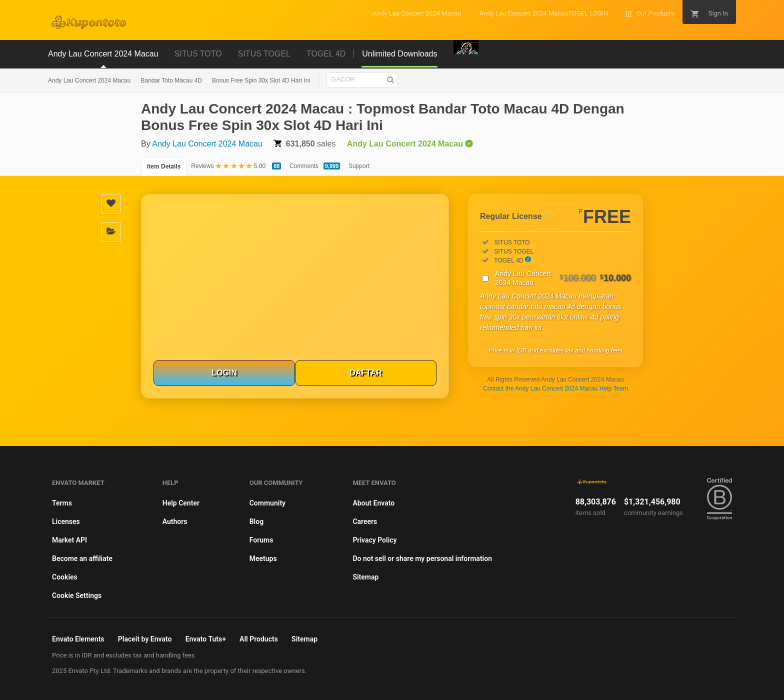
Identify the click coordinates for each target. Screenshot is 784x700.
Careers (365, 521)
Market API (69, 540)
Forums (261, 540)
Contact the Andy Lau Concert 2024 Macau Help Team (555, 388)
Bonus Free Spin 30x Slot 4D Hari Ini (261, 80)
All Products (259, 639)
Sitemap (365, 577)
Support (359, 166)
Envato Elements (78, 639)
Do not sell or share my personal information (422, 558)
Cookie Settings (77, 595)
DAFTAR (366, 373)
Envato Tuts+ (206, 639)
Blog (256, 521)
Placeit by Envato (145, 639)
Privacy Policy (374, 540)
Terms (62, 503)
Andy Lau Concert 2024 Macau (89, 80)
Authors (175, 521)
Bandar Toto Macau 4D (171, 80)
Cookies (65, 577)
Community (267, 503)
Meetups (263, 558)
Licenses (66, 521)
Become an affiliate (82, 558)
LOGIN (224, 373)
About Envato (373, 503)
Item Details (164, 166)
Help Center (181, 503)
